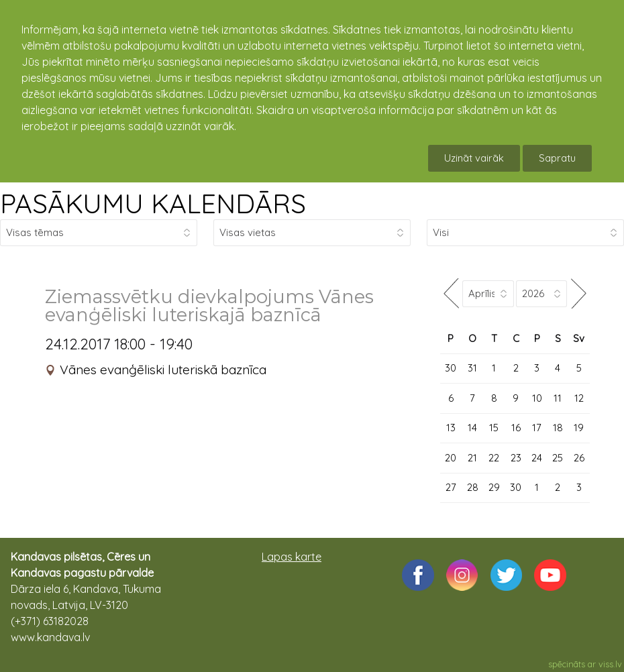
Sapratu (557, 158)
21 (472, 458)
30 (451, 368)
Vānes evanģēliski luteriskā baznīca (163, 370)
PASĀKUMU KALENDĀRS (153, 203)
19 (579, 428)
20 (451, 458)
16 (516, 428)
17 (537, 428)
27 (451, 487)
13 (451, 428)
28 (473, 487)
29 (494, 487)
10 (537, 398)
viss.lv (610, 664)
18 (558, 428)
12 (579, 398)
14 (472, 428)
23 (516, 458)
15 (494, 428)
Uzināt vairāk (474, 158)
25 (558, 458)
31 (472, 368)
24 (537, 458)
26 (579, 458)
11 (558, 398)
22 (494, 458)
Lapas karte (292, 557)
